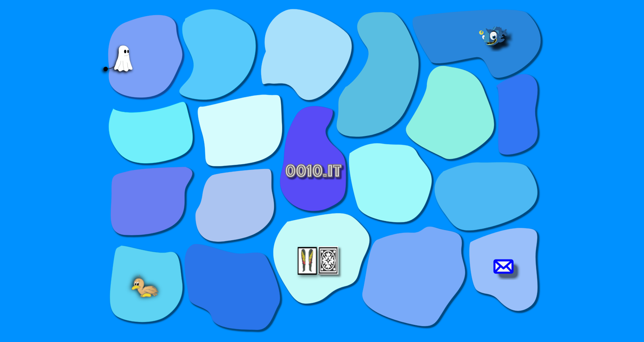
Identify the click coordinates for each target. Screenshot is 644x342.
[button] (157, 46)
